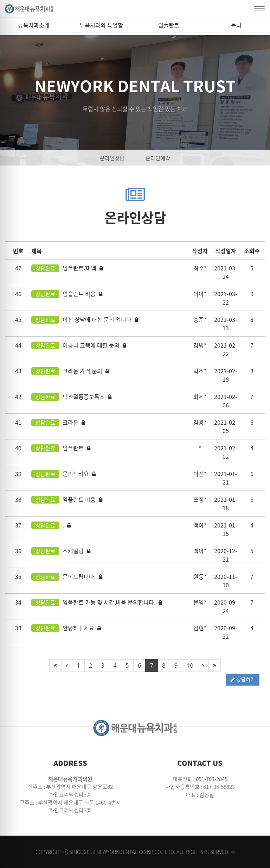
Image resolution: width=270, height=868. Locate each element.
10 (190, 666)
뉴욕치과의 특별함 (101, 25)
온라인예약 (158, 158)
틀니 (236, 25)
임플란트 (169, 25)
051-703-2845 (212, 779)
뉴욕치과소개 (34, 25)
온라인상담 (112, 158)
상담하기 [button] (243, 680)
